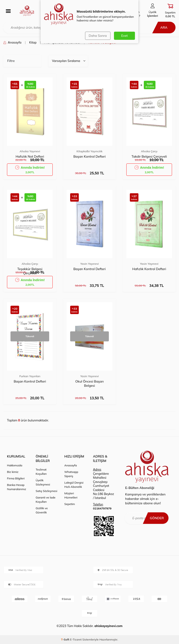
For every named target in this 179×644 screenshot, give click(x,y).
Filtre (11, 61)
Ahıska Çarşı (149, 151)
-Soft (66, 639)
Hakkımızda (15, 465)
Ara (164, 27)
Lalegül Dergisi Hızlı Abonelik (74, 485)
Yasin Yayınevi (89, 264)
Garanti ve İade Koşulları (46, 500)
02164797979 (102, 508)
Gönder (157, 518)
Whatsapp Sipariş (71, 474)
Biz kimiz (13, 472)
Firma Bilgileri (16, 478)
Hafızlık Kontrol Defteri (149, 269)
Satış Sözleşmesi (46, 491)
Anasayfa (12, 42)
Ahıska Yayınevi (30, 151)
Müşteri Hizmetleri (71, 495)
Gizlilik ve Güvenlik (42, 510)
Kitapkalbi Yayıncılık (89, 151)
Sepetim (70, 504)
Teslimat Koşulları (41, 472)
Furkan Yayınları (30, 376)
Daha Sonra (98, 36)
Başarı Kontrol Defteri (89, 156)
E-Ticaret (76, 639)
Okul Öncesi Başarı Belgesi (89, 383)
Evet (124, 36)
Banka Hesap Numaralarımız (17, 487)
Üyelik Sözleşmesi (43, 482)
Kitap (33, 42)
